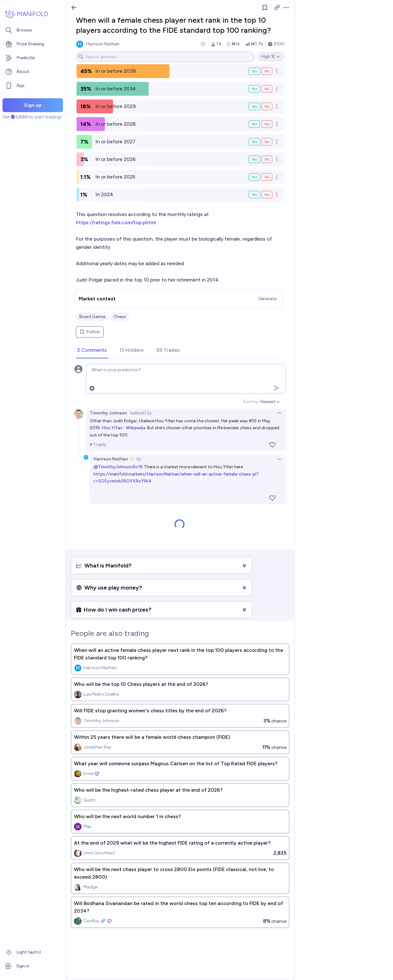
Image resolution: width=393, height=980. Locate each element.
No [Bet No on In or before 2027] (267, 142)
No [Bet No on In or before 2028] (267, 124)
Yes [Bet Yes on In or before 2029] (254, 106)
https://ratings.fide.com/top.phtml (116, 222)
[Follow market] (265, 8)
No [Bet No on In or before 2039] (267, 71)
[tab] (92, 350)
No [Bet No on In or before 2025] (267, 177)
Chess (120, 317)
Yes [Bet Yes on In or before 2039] (254, 71)
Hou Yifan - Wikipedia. (124, 428)
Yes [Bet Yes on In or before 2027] (254, 142)
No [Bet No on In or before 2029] (267, 106)
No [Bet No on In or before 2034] (267, 89)
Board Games (92, 317)
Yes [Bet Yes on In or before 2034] (254, 89)
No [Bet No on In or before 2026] (267, 159)
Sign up (33, 105)
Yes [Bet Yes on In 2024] (254, 195)
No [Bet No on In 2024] (267, 195)
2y (139, 459)
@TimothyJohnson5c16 (118, 467)
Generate (267, 299)
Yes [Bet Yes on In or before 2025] (254, 177)
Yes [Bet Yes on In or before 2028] (254, 124)
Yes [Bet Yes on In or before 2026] (254, 159)
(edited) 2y (141, 413)
